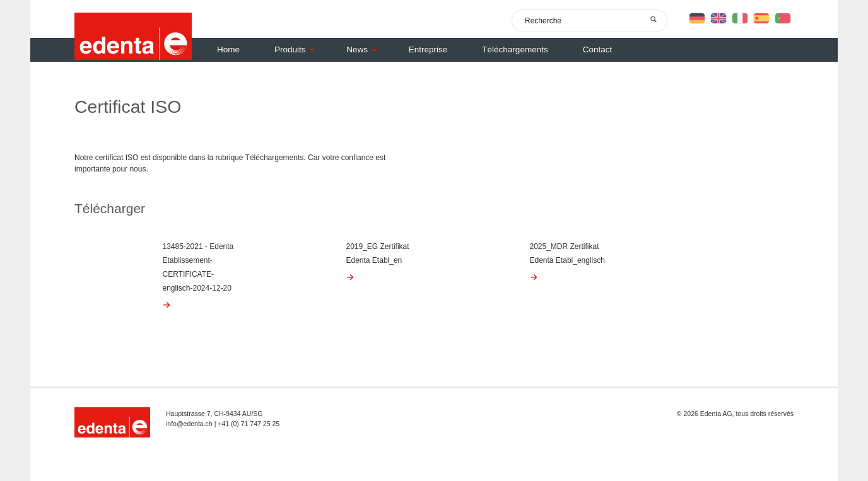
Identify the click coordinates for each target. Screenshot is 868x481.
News (365, 49)
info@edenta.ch (189, 424)
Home (228, 49)
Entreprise (428, 49)
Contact (598, 49)
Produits (298, 49)
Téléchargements (515, 49)
